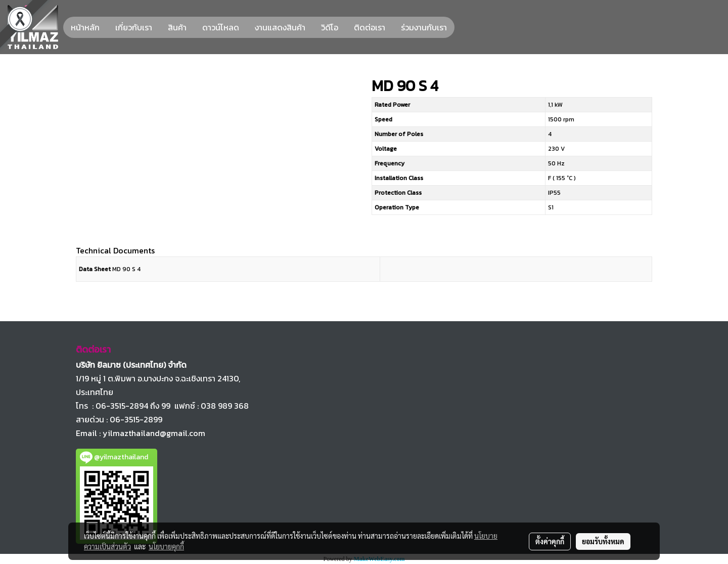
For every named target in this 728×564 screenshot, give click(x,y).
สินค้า (177, 27)
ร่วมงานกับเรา (424, 27)
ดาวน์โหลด (221, 27)
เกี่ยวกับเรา (134, 27)
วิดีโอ (330, 27)
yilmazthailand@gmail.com (154, 433)
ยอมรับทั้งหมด (603, 541)
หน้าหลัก (85, 27)
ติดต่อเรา (370, 27)
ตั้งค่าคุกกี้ (550, 541)
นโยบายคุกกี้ (166, 546)
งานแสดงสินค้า (280, 27)
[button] (464, 27)
